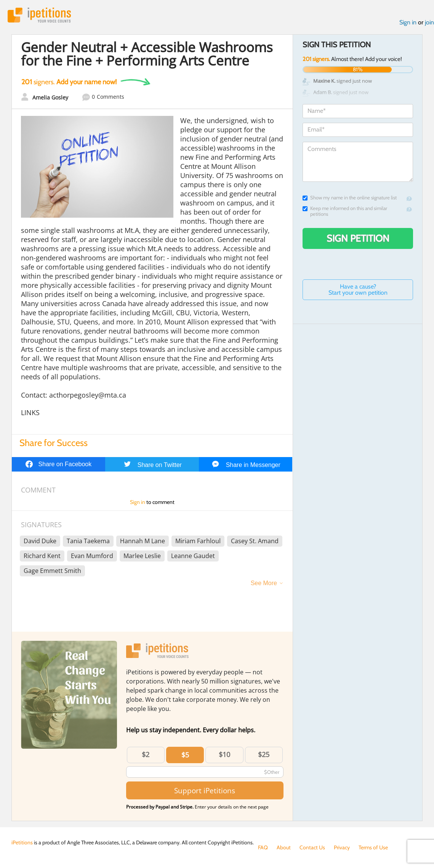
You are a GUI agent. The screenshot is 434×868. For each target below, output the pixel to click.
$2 (146, 754)
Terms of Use (373, 847)
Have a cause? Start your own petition (358, 290)
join (429, 22)
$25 (264, 754)
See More (264, 583)
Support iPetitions (205, 790)
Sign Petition (358, 238)
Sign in (408, 22)
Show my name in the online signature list (350, 198)
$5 (185, 755)
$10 (224, 754)
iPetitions (39, 15)
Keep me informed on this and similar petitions (345, 211)
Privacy (342, 847)
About (284, 847)
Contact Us (312, 847)
